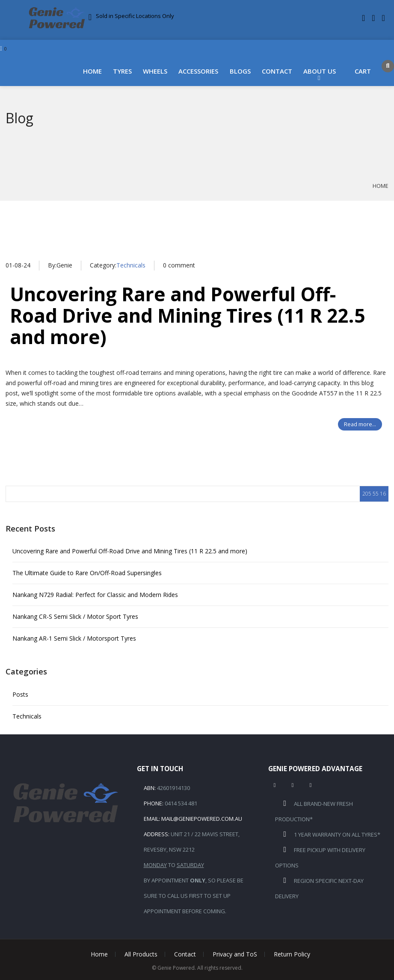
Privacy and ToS (235, 954)
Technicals (131, 265)
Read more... (360, 424)
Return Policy (292, 954)
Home (92, 71)
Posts (20, 694)
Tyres (122, 71)
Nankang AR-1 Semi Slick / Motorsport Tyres (74, 638)
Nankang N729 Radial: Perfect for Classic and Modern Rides (95, 595)
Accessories (198, 71)
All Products (141, 954)
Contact (277, 71)
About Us (320, 71)
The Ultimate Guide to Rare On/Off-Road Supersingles (87, 573)
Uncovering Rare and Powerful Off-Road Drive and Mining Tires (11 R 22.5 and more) (187, 315)
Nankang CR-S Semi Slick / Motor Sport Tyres (75, 616)
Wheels (155, 71)
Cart (363, 71)
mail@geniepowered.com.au (202, 819)
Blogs (240, 71)
